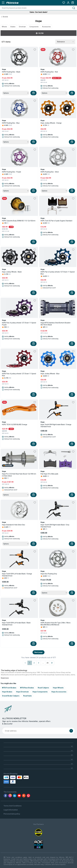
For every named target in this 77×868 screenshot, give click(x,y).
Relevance (65, 42)
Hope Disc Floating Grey (49, 574)
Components (34, 27)
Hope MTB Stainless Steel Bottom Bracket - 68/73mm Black (56, 324)
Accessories (46, 27)
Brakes (13, 27)
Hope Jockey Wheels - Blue (50, 374)
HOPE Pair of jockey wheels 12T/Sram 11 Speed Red (19, 375)
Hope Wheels (58, 688)
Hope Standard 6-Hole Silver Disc (14, 525)
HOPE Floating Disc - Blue (11, 123)
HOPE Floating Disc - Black (11, 72)
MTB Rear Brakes (27, 688)
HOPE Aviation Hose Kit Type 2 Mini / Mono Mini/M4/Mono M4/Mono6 (56, 624)
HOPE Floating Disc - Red (49, 72)
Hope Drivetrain (22, 692)
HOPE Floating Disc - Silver (50, 172)
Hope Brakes (7, 692)
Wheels (4, 27)
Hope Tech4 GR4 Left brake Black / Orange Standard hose (17, 575)
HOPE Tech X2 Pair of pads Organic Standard (56, 221)
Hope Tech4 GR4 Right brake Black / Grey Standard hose (55, 526)
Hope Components (40, 692)
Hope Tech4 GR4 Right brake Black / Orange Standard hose (56, 426)
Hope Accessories (59, 692)
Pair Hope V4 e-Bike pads (49, 474)
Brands (5, 17)
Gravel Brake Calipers (11, 696)
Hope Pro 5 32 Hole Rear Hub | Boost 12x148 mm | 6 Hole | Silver (19, 475)
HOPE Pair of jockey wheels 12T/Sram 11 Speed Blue (58, 273)
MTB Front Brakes (9, 688)
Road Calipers (43, 688)
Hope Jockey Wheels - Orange (51, 123)
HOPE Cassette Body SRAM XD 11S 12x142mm (19, 221)
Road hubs (27, 696)
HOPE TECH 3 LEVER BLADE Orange (15, 425)
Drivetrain (22, 27)
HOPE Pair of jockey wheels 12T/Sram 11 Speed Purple (19, 324)
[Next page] (52, 663)
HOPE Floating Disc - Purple (12, 172)
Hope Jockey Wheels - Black (12, 272)
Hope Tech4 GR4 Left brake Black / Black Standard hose (16, 624)
